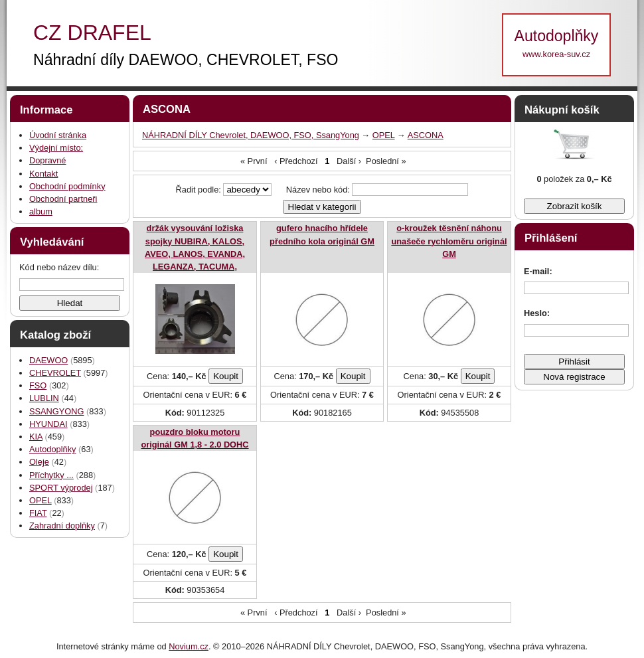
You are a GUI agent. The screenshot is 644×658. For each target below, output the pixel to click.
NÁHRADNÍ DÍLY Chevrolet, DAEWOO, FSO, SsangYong (251, 135)
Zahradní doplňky (62, 526)
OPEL (40, 500)
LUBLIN (44, 398)
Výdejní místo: (56, 148)
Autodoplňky (52, 449)
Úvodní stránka (58, 135)
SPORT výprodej (61, 488)
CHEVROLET (55, 373)
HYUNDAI (48, 424)
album (41, 211)
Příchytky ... (51, 475)
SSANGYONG (57, 411)
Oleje (39, 462)
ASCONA (426, 135)
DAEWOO (48, 360)
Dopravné (48, 160)
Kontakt (43, 174)
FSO (38, 385)
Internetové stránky (93, 646)
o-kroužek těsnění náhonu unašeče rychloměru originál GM (449, 241)
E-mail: (538, 271)
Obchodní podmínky (67, 186)
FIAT (38, 513)
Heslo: (537, 313)
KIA (36, 437)
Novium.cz (189, 646)
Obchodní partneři (63, 199)
